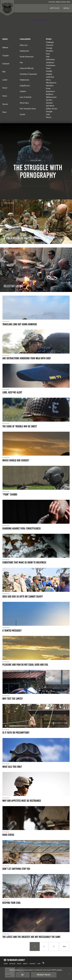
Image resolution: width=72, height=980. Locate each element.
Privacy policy (44, 975)
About (25, 964)
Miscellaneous (51, 83)
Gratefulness (51, 65)
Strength (49, 111)
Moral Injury (24, 103)
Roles (19, 964)
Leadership (50, 77)
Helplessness (24, 80)
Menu (67, 8)
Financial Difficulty (27, 68)
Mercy (48, 80)
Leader (5, 80)
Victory (49, 117)
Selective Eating (13, 286)
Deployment (24, 51)
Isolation (23, 91)
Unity (48, 114)
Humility (49, 71)
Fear (21, 63)
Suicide (22, 114)
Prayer (48, 88)
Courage (49, 48)
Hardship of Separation (28, 74)
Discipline (50, 51)
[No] (69, 974)
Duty (48, 54)
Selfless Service (52, 109)
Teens (4, 112)
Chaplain (6, 56)
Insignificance (25, 86)
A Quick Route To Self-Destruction (24, 238)
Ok (23, 975)
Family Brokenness (27, 57)
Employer (6, 64)
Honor (48, 68)
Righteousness (51, 97)
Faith (48, 57)
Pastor (5, 96)
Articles (55, 8)
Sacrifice (49, 100)
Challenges (50, 42)
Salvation (49, 103)
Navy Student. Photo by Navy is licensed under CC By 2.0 (21, 953)
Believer (5, 47)
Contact (33, 964)
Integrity (49, 74)
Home (6, 964)
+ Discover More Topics (40, 20)
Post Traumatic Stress (28, 109)
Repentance (50, 91)
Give (39, 964)
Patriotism (50, 86)
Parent (5, 88)
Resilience (50, 94)
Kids (4, 72)
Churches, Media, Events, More (59, 2)
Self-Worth (50, 106)
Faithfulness (50, 60)
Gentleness (50, 63)
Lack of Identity (26, 97)
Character (50, 45)
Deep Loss (24, 45)
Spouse (5, 104)
